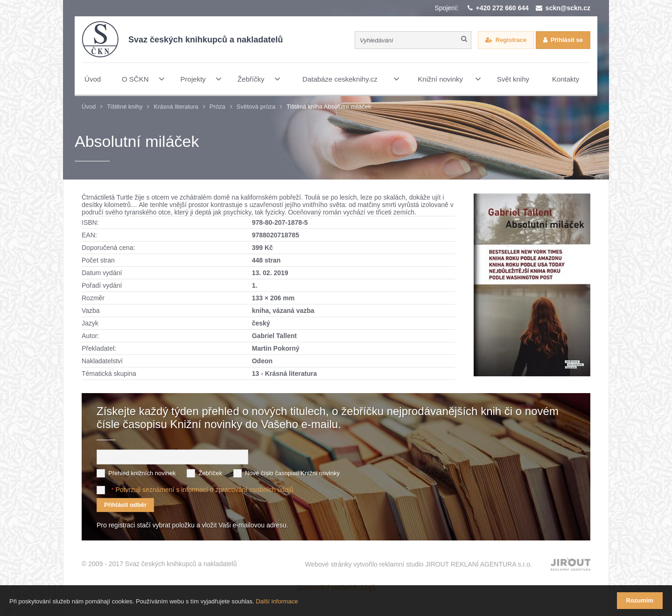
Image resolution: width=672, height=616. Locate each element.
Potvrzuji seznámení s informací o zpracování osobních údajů (204, 490)
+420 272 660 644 (502, 8)
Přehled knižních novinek (142, 473)
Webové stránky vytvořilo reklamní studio (418, 564)
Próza (217, 107)
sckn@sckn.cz (568, 8)
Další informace (277, 601)
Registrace (511, 40)
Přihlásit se (567, 40)
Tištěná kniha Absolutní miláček (329, 107)
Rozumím (640, 600)
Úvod (89, 107)
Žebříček (210, 473)
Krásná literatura (176, 107)
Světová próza (256, 107)
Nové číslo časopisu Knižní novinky (292, 473)
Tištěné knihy (125, 107)
